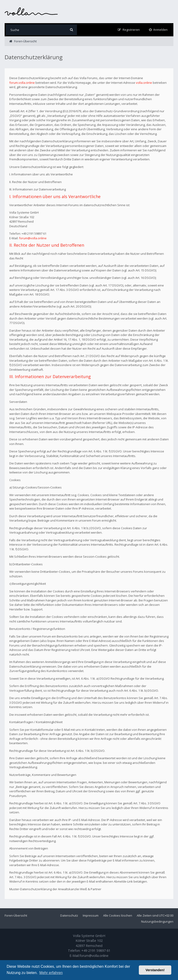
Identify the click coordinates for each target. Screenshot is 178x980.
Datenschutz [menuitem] (69, 915)
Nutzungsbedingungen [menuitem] (157, 921)
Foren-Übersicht (16, 915)
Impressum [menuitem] (91, 915)
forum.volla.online (22, 83)
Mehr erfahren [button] (51, 973)
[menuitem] (158, 30)
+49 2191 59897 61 (96, 950)
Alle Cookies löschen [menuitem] (118, 915)
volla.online (144, 83)
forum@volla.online (33, 238)
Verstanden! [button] (155, 970)
